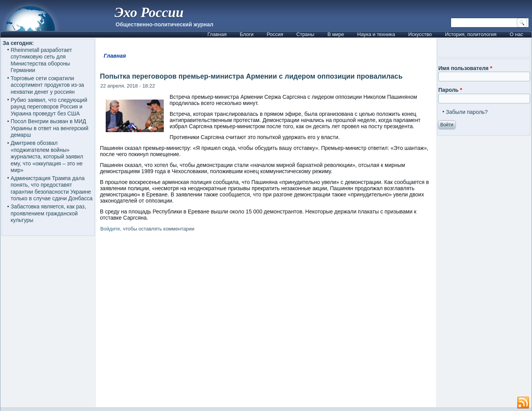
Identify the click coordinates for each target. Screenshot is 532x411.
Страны (305, 34)
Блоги (246, 34)
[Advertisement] (266, 321)
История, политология (471, 34)
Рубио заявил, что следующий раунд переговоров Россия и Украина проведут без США (49, 107)
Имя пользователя (465, 68)
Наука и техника (376, 34)
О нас (516, 34)
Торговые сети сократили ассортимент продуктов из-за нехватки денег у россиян (48, 85)
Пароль (450, 90)
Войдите (110, 229)
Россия (275, 34)
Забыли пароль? (467, 112)
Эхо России (149, 12)
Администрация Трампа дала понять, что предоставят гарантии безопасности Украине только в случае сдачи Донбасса (52, 188)
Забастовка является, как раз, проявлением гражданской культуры (49, 213)
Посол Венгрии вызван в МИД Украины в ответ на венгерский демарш (50, 128)
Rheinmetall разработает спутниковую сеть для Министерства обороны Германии (42, 60)
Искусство (420, 34)
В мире (336, 34)
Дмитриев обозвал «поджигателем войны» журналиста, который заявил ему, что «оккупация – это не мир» (47, 156)
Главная (217, 34)
